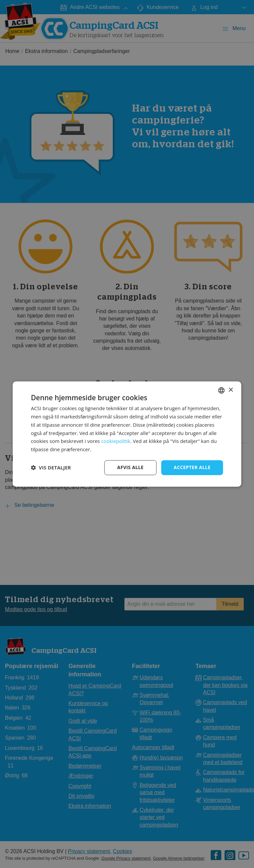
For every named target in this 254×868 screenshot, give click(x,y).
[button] (51, 467)
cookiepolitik (116, 441)
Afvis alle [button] (130, 467)
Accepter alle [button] (192, 467)
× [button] (231, 390)
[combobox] (222, 390)
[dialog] (127, 434)
